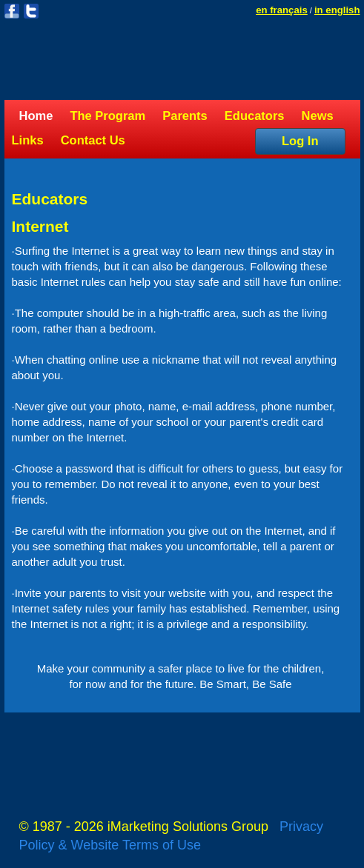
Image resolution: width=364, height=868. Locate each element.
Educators (255, 116)
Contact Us (93, 140)
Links (28, 140)
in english (337, 10)
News (318, 116)
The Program (107, 116)
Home (36, 116)
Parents (185, 116)
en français (282, 10)
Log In (300, 141)
